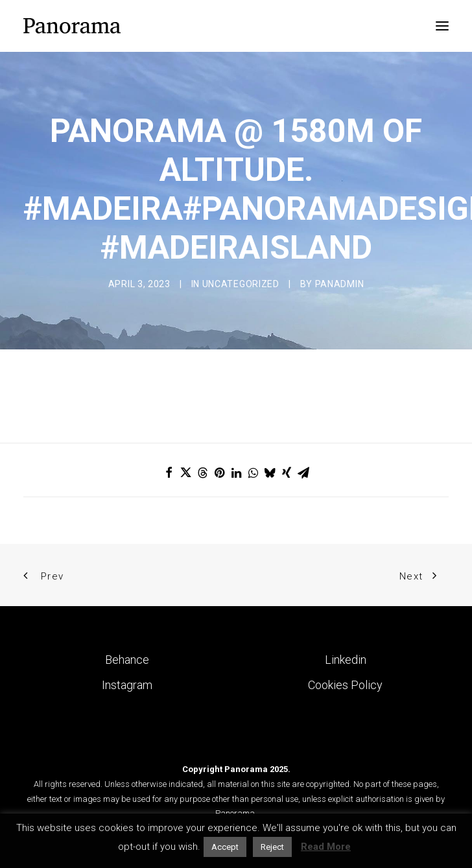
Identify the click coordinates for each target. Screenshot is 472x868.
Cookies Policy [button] (345, 685)
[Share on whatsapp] (253, 473)
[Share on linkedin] (236, 473)
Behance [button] (127, 660)
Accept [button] (225, 847)
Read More (326, 847)
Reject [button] (272, 847)
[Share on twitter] (185, 473)
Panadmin (340, 284)
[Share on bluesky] (270, 473)
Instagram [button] (127, 685)
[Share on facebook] (169, 473)
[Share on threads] (202, 473)
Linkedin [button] (346, 660)
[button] (442, 26)
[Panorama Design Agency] (72, 26)
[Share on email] (303, 473)
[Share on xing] (287, 473)
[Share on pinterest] (219, 473)
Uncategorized (241, 284)
